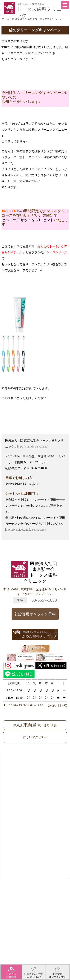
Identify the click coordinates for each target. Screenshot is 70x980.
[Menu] (65, 5)
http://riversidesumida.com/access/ (26, 530)
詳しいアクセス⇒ (35, 737)
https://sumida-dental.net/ (32, 446)
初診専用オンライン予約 (35, 614)
